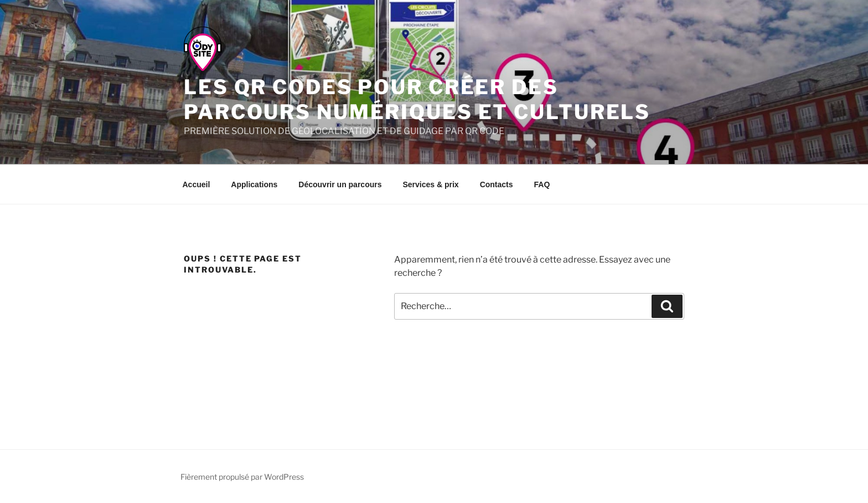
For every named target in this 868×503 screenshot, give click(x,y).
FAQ (542, 184)
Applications (254, 184)
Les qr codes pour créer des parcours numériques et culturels (417, 99)
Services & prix (430, 184)
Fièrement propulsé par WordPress (242, 477)
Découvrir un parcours (340, 184)
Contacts (497, 184)
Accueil (197, 184)
